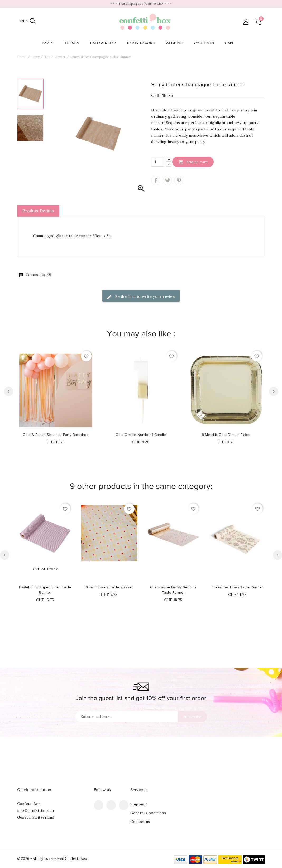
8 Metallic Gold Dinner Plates (226, 435)
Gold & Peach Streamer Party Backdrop (56, 435)
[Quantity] (157, 162)
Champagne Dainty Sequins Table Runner (173, 590)
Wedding (176, 43)
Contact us (140, 822)
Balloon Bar (105, 43)
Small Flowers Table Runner (109, 587)
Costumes (206, 43)
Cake (231, 43)
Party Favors (143, 43)
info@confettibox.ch (36, 810)
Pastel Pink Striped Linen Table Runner (45, 590)
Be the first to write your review (141, 297)
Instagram (124, 805)
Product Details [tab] (38, 211)
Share (156, 180)
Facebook (99, 805)
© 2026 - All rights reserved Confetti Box (52, 859)
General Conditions (148, 813)
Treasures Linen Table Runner (238, 587)
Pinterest (179, 180)
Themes (73, 43)
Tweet (167, 180)
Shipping (138, 804)
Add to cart (193, 162)
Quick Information (34, 790)
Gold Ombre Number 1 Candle (141, 435)
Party (49, 43)
